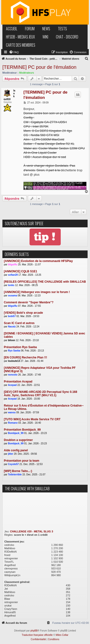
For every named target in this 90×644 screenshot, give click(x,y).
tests (62, 29)
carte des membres (21, 45)
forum (30, 29)
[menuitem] (14, 52)
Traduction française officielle (37, 635)
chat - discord (67, 37)
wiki (45, 37)
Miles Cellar (62, 635)
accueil (12, 29)
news (46, 29)
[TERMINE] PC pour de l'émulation (39, 67)
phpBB (34, 631)
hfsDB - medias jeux (20, 37)
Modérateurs (27, 73)
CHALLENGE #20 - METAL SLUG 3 (32, 531)
